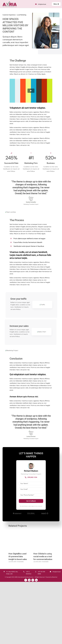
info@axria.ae (42, 4)
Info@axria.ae (57, 634)
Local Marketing (21, 15)
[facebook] (26, 642)
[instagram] (33, 642)
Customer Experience (9, 15)
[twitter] (29, 642)
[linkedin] (36, 642)
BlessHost (55, 639)
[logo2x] (10, 2)
